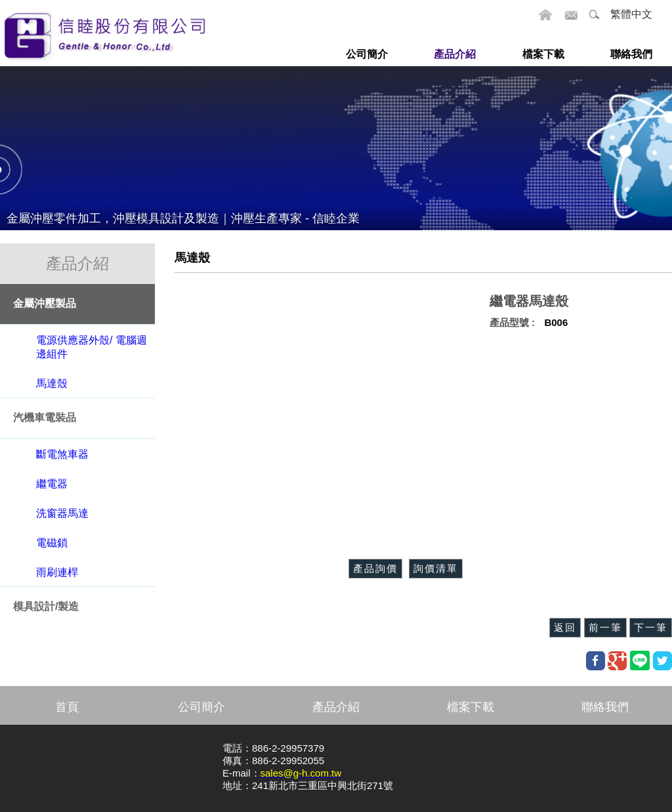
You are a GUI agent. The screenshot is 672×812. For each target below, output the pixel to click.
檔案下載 (471, 707)
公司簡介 (201, 707)
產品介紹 (336, 707)
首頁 (67, 707)
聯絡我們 (605, 707)
